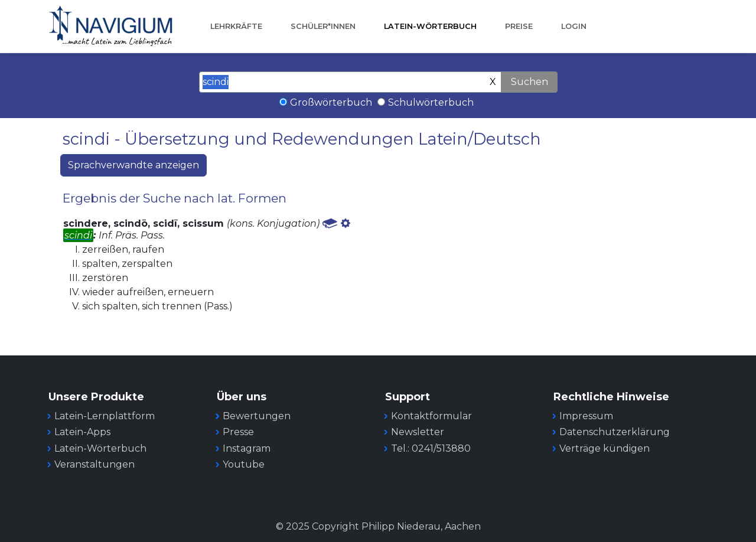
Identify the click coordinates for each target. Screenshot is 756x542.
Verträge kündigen (605, 448)
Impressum (586, 416)
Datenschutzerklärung (615, 432)
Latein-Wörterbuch (430, 26)
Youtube (244, 464)
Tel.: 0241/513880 (431, 448)
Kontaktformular (431, 416)
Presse (238, 432)
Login (574, 26)
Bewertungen (257, 416)
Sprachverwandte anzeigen (133, 165)
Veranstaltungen (94, 464)
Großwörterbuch (331, 102)
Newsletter (418, 432)
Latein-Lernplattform (105, 416)
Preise (519, 26)
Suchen (529, 82)
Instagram (247, 448)
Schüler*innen (323, 26)
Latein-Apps (82, 432)
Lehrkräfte (236, 26)
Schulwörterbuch (431, 102)
